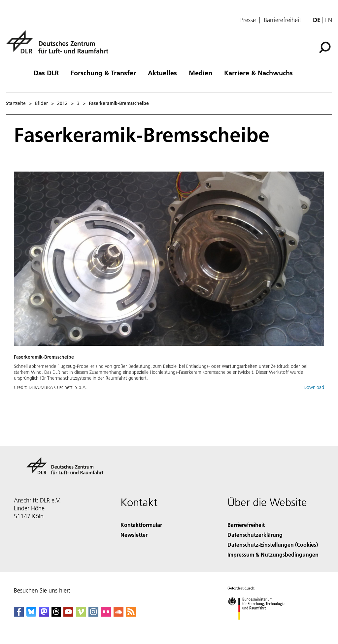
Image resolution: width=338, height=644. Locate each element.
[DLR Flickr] (106, 614)
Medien (201, 73)
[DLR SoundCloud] (118, 614)
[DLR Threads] (56, 614)
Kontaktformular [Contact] (141, 525)
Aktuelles (162, 73)
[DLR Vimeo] (81, 614)
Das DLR (46, 73)
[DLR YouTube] (68, 614)
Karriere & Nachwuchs (258, 73)
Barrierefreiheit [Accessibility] (246, 525)
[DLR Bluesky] (31, 614)
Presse (248, 20)
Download (314, 387)
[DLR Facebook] (19, 614)
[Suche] (325, 48)
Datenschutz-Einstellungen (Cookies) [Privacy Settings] (273, 545)
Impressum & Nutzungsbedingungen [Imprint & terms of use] (273, 554)
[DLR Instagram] (93, 614)
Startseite (16, 103)
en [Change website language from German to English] (329, 20)
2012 (62, 103)
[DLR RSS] (131, 614)
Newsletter (134, 535)
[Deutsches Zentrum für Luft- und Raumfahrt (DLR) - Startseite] (60, 46)
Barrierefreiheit (282, 20)
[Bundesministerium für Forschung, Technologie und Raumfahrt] (260, 625)
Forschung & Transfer (103, 73)
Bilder (41, 103)
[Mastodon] (44, 614)
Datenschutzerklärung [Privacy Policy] (255, 535)
